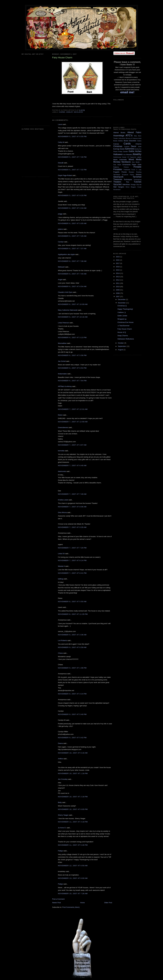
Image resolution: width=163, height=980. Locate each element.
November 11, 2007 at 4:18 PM (73, 822)
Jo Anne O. (62, 828)
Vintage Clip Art (136, 184)
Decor (134, 146)
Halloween (118, 154)
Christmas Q (122, 306)
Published (127, 170)
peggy (60, 214)
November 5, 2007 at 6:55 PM (72, 136)
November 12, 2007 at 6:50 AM (73, 866)
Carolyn (61, 242)
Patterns (116, 167)
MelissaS (61, 267)
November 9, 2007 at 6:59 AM (72, 647)
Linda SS (61, 554)
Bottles (121, 141)
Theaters (117, 182)
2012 (118, 280)
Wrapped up (122, 319)
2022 (118, 260)
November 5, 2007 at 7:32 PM (72, 170)
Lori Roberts (62, 640)
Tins (127, 182)
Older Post (108, 903)
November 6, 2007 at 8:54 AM (72, 286)
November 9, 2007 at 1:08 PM (72, 668)
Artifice (60, 759)
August (121, 350)
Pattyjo (60, 851)
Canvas (116, 144)
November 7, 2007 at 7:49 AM (72, 494)
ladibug (61, 579)
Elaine (60, 415)
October (121, 343)
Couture (127, 146)
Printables (118, 169)
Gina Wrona (62, 512)
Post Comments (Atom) (71, 907)
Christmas (118, 146)
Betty (60, 802)
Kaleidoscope (117, 157)
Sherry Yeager (63, 815)
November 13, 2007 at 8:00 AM (73, 878)
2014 (118, 273)
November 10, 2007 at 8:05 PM (73, 809)
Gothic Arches (135, 151)
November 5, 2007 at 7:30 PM (72, 157)
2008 (118, 293)
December (122, 299)
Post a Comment (58, 899)
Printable (137, 167)
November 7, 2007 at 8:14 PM (72, 560)
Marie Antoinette (120, 160)
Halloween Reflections (126, 339)
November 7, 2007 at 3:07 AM (72, 445)
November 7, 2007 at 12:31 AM (73, 409)
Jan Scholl (62, 361)
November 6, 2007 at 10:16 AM (73, 317)
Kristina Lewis (63, 500)
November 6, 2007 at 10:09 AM (73, 304)
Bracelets (133, 141)
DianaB (61, 163)
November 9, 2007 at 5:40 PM (72, 714)
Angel (60, 280)
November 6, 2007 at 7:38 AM (72, 261)
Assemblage (119, 136)
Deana (60, 743)
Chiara (60, 653)
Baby (135, 136)
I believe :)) (121, 312)
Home (83, 903)
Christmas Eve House (125, 322)
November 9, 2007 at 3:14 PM (72, 694)
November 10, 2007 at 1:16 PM (73, 773)
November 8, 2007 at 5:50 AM (72, 602)
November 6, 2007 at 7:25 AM (72, 236)
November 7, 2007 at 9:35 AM (72, 527)
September (122, 346)
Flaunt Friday (118, 151)
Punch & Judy (136, 170)
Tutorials (138, 182)
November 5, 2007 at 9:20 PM (72, 195)
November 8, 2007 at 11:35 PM (73, 614)
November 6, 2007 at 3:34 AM (72, 208)
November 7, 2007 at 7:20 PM (72, 548)
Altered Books (119, 133)
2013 (118, 277)
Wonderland (117, 190)
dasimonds (62, 471)
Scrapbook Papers (128, 175)
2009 (118, 290)
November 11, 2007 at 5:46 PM (73, 845)
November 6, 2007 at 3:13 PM (72, 337)
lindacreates (62, 374)
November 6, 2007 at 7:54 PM (72, 381)
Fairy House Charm (125, 329)
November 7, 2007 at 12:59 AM (73, 422)
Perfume (126, 167)
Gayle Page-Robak (65, 175)
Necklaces (78, 112)
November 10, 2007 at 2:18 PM (73, 797)
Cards (127, 144)
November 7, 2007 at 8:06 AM (72, 507)
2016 (118, 267)
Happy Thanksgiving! (125, 309)
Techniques (128, 179)
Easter (122, 149)
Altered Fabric (134, 132)
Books (115, 141)
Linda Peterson (63, 323)
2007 (118, 297)
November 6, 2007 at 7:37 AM (72, 249)
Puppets (116, 172)
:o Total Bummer (123, 326)
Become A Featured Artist (134, 138)
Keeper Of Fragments (129, 157)
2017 (118, 263)
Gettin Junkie (122, 316)
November (122, 303)
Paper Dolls (137, 165)
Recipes (132, 172)
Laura (60, 124)
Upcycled (117, 184)
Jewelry (70, 112)
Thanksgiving (137, 180)
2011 (118, 283)
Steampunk (118, 177)
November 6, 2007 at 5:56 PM (72, 355)
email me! (127, 92)
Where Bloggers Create (133, 187)
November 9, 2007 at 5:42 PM (72, 738)
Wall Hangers (119, 187)
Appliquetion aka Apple (66, 254)
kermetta (61, 451)
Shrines (139, 175)
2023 (118, 257)
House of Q (122, 332)
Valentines (126, 184)
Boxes (126, 141)
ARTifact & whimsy (65, 386)
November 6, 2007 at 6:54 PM (72, 368)
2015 (118, 270)
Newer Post (56, 903)
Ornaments (126, 165)
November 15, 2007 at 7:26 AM (73, 894)
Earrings (116, 149)
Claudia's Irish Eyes (65, 292)
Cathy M (61, 142)
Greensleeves (63, 427)
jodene (60, 229)
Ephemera (130, 149)
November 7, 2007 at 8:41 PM (72, 573)
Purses (124, 172)
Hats (124, 155)
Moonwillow (62, 343)
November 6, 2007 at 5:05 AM (72, 223)
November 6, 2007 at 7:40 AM (72, 274)
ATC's (129, 135)
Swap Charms (123, 336)
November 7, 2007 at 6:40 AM (72, 465)
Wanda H (61, 566)
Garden (125, 151)
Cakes (139, 141)
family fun (138, 149)
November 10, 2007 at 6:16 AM (73, 753)
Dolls (140, 146)
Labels (139, 157)
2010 (118, 287)
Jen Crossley (63, 779)
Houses (129, 154)
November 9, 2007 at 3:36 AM (72, 635)
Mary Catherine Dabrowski (68, 310)
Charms (62, 112)
